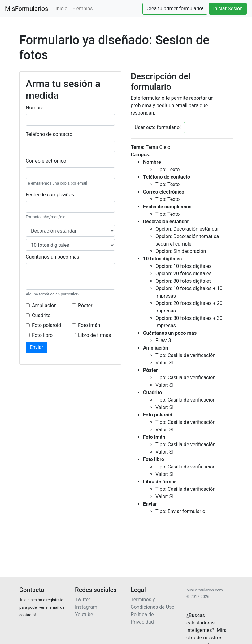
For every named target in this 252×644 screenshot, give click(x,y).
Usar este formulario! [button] (158, 127)
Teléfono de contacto (49, 134)
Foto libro (42, 335)
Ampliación (44, 305)
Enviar (37, 347)
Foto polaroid (46, 325)
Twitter (83, 600)
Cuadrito (41, 315)
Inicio (61, 9)
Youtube (84, 614)
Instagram (86, 607)
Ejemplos (83, 9)
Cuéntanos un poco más (52, 257)
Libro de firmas (95, 335)
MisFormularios (26, 9)
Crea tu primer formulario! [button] (175, 9)
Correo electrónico (46, 161)
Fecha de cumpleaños (50, 195)
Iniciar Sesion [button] (228, 9)
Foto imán (89, 325)
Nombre (35, 108)
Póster (85, 305)
